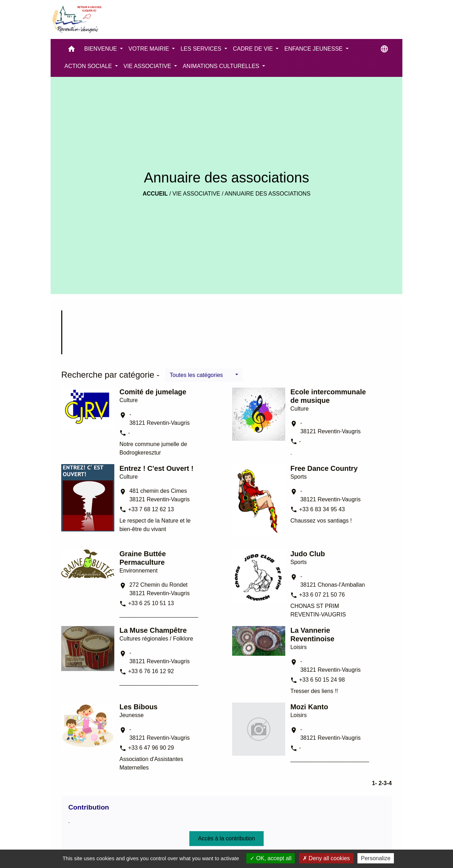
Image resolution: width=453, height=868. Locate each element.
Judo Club (308, 554)
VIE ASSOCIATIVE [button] (148, 66)
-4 (389, 783)
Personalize (376, 858)
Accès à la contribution (227, 838)
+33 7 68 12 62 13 (151, 509)
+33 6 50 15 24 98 (322, 680)
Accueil (155, 194)
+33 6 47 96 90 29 (151, 748)
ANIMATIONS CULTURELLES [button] (222, 66)
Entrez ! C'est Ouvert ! (156, 468)
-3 (384, 783)
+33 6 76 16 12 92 (151, 671)
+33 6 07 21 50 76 (322, 595)
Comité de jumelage (153, 392)
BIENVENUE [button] (101, 49)
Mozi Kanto (309, 707)
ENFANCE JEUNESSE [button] (314, 49)
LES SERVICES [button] (202, 49)
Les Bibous (138, 707)
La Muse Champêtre (153, 630)
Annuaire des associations (268, 194)
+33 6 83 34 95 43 (322, 509)
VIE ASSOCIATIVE (196, 194)
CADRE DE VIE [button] (254, 49)
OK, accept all (271, 858)
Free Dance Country (324, 468)
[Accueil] (76, 19)
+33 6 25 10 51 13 (151, 603)
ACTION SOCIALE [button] (89, 66)
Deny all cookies (326, 858)
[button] (71, 50)
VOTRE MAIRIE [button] (150, 49)
